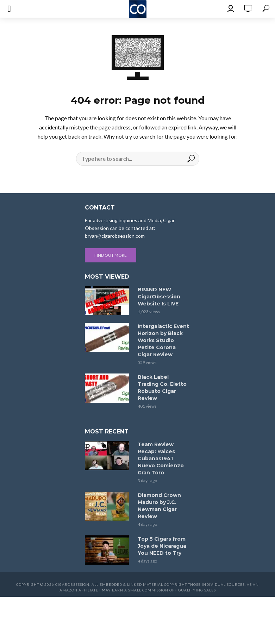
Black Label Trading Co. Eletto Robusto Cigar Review (162, 388)
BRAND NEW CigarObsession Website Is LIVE (159, 297)
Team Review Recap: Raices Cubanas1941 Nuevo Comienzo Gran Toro (161, 458)
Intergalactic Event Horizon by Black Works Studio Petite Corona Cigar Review (163, 340)
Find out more (111, 255)
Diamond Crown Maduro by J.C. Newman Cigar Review (159, 506)
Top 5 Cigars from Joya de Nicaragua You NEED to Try (162, 546)
